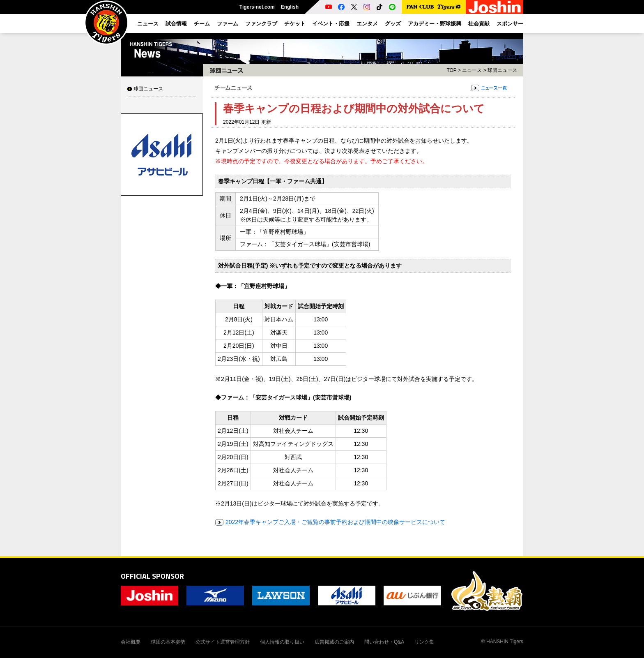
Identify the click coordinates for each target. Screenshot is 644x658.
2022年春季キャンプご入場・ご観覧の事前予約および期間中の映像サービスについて (335, 522)
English (290, 7)
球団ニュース (148, 89)
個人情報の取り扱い (282, 642)
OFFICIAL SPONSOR (152, 576)
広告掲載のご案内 (334, 642)
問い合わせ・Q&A (384, 642)
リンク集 (424, 642)
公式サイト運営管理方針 (223, 642)
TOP (451, 70)
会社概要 (131, 642)
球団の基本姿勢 (168, 642)
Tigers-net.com (257, 7)
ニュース (472, 70)
